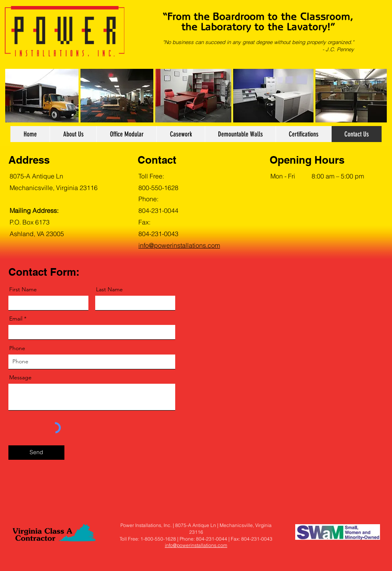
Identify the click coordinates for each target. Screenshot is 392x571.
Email (16, 319)
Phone (17, 348)
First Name (23, 289)
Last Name (109, 289)
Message (20, 377)
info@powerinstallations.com (196, 545)
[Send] (36, 453)
